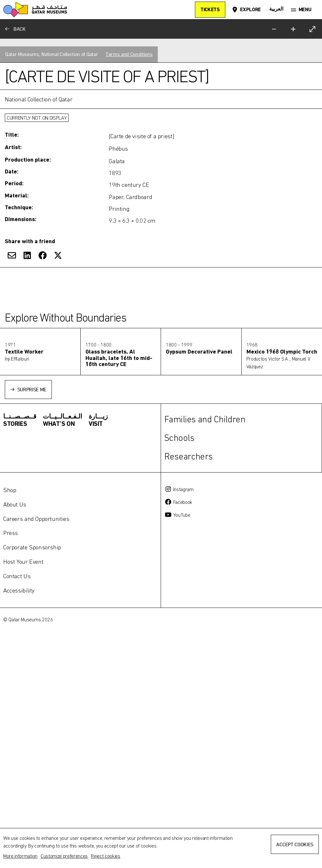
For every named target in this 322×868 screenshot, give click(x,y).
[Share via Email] (12, 752)
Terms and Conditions (129, 551)
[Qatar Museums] (35, 10)
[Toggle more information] (161, 657)
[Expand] (312, 29)
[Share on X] (58, 752)
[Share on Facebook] (43, 752)
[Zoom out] (274, 29)
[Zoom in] (293, 29)
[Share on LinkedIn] (27, 752)
